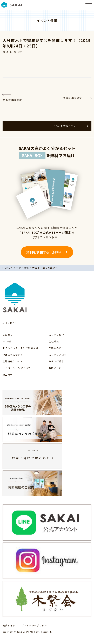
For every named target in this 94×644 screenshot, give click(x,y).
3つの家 (7, 341)
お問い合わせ (56, 368)
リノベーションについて (17, 368)
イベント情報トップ (70, 126)
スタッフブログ (58, 355)
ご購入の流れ (56, 348)
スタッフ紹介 (56, 335)
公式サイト (9, 625)
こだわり (8, 335)
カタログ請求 (56, 361)
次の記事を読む (77, 98)
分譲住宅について (13, 355)
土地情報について (13, 361)
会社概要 (54, 341)
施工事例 (8, 375)
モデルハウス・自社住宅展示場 (21, 348)
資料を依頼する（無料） (45, 252)
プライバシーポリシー (34, 625)
